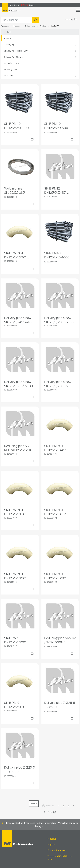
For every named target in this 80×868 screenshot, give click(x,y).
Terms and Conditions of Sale (60, 858)
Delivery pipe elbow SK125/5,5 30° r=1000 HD (60, 384)
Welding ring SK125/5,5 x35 (14, 191)
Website (52, 839)
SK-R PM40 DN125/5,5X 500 (56, 126)
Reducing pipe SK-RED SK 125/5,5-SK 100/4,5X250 (18, 448)
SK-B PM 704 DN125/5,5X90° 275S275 (15, 255)
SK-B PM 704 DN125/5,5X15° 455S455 (55, 512)
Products (17, 26)
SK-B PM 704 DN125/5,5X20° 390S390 (55, 576)
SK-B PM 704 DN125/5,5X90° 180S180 (15, 576)
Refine (34, 803)
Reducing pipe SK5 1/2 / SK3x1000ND (60, 640)
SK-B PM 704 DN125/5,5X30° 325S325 (15, 512)
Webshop (5, 26)
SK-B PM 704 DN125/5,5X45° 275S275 (55, 448)
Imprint (51, 845)
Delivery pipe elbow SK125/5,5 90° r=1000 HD (60, 320)
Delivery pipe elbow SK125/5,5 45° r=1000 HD (20, 320)
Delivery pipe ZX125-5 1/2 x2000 (20, 770)
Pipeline (43, 26)
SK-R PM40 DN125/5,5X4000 (57, 255)
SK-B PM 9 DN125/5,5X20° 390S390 (15, 640)
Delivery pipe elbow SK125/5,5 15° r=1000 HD (20, 384)
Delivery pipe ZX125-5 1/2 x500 (60, 705)
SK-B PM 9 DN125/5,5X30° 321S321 (15, 705)
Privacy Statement (57, 850)
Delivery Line (30, 26)
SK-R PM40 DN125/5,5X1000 (16, 126)
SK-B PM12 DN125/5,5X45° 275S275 (55, 191)
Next (52, 812)
